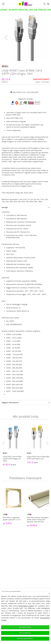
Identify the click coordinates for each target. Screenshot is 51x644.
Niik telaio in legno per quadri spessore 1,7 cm (12, 519)
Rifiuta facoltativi (25, 639)
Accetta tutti (25, 627)
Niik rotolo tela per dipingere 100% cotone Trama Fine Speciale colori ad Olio (38, 520)
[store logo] (25, 4)
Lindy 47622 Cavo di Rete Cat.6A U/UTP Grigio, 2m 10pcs (12, 459)
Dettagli (5, 207)
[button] (6, 37)
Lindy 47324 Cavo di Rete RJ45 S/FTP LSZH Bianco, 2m (38, 458)
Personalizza (25, 633)
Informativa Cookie (26, 606)
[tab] (25, 207)
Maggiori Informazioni (10, 403)
